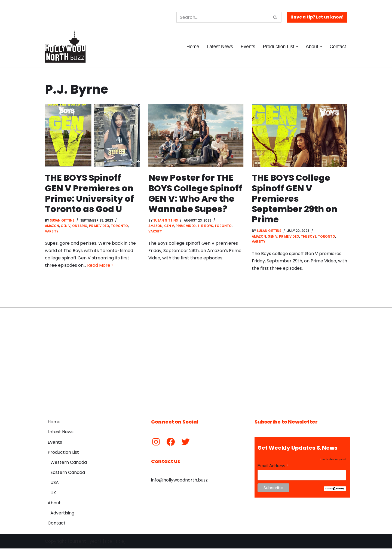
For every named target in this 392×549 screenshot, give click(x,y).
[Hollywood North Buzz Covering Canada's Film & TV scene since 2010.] (65, 47)
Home (192, 47)
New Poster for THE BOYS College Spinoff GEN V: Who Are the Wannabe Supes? (196, 193)
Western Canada (69, 463)
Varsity (52, 232)
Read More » (100, 266)
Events (248, 47)
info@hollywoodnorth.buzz (179, 481)
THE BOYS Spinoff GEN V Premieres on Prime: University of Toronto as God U (89, 193)
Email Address (273, 467)
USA (55, 483)
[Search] (223, 17)
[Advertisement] (196, 360)
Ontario (80, 226)
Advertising (62, 513)
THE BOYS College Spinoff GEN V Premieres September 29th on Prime (295, 199)
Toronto (119, 226)
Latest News (220, 47)
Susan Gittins (62, 221)
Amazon (52, 226)
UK (53, 493)
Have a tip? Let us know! (317, 17)
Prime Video (99, 226)
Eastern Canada (68, 473)
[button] (297, 47)
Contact (338, 47)
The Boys (205, 226)
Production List (63, 453)
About (54, 503)
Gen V (66, 226)
